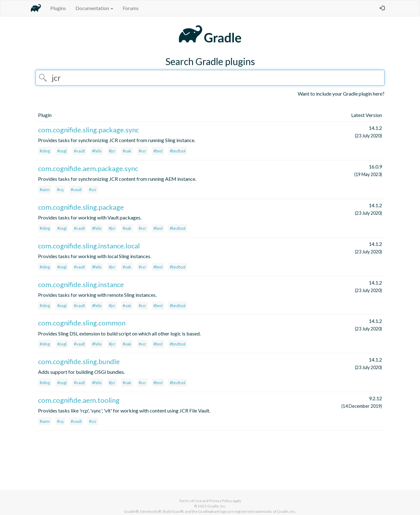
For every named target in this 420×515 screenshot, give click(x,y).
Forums (131, 8)
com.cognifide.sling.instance (81, 284)
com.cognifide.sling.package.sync (88, 130)
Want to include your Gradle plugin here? (341, 94)
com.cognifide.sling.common (82, 323)
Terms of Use (190, 501)
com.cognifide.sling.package (81, 207)
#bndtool (178, 151)
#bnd (158, 151)
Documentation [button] (94, 8)
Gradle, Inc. (217, 506)
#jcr (112, 151)
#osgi (62, 151)
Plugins (58, 8)
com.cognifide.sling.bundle (79, 361)
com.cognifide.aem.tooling (79, 400)
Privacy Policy (221, 501)
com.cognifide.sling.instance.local (89, 246)
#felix (97, 151)
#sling (45, 151)
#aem (45, 190)
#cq (60, 190)
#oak (127, 151)
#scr (142, 151)
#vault (79, 151)
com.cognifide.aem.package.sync (88, 168)
